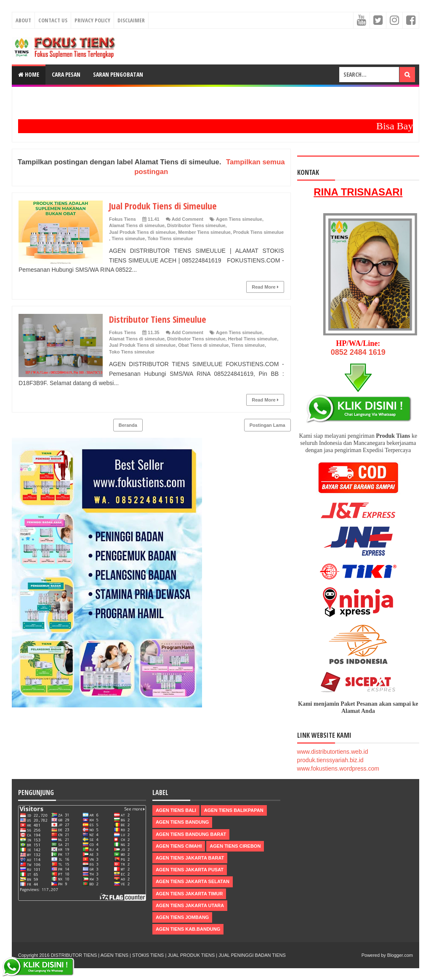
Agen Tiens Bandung (182, 822)
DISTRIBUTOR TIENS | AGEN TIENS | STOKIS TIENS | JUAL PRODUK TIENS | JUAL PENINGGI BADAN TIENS (168, 955)
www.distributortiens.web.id (333, 752)
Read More (265, 287)
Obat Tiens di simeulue (203, 345)
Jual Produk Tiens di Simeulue (163, 206)
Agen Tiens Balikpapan (234, 810)
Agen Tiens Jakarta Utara (190, 905)
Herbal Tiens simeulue (253, 339)
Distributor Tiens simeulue (196, 225)
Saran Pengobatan (118, 74)
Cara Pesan (66, 74)
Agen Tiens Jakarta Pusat (190, 870)
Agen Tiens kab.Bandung (188, 929)
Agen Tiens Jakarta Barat (190, 858)
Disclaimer (131, 20)
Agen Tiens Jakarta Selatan (193, 881)
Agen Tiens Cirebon (235, 846)
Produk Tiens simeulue (258, 232)
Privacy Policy (92, 20)
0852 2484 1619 (358, 352)
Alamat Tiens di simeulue (137, 225)
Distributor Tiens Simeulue (158, 319)
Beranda (128, 425)
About (23, 20)
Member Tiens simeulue (204, 232)
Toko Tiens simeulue (170, 238)
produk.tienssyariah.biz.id (330, 760)
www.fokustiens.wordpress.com (338, 768)
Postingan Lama (267, 425)
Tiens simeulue (128, 238)
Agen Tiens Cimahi (179, 846)
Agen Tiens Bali (176, 810)
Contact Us (53, 20)
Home (29, 74)
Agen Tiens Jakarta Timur (189, 894)
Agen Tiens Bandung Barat (191, 834)
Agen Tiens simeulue (239, 219)
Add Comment (188, 219)
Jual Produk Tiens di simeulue (142, 232)
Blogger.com (400, 955)
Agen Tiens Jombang (182, 917)
